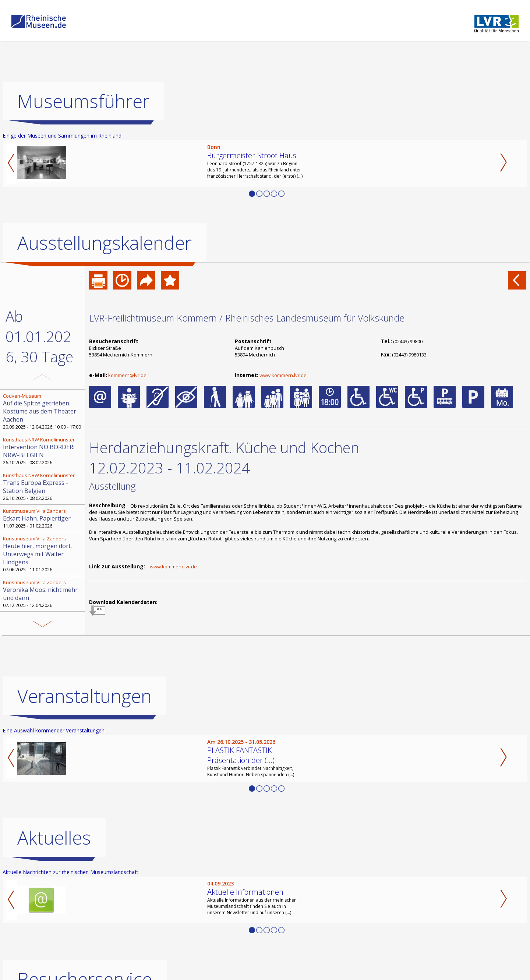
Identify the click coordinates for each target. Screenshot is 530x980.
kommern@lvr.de (127, 375)
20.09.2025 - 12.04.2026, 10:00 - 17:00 (43, 411)
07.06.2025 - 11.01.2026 (43, 554)
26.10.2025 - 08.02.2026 (43, 451)
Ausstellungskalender (105, 243)
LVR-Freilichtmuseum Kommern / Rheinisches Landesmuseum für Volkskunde (247, 318)
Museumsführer (83, 101)
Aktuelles (54, 838)
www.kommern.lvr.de (283, 375)
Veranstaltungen (84, 696)
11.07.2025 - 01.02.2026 (43, 518)
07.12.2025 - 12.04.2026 (43, 594)
